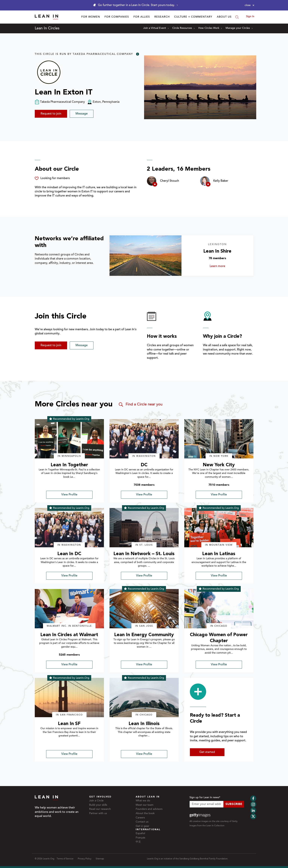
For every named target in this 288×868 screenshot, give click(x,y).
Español (140, 834)
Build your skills (98, 805)
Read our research (100, 809)
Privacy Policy (85, 859)
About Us (224, 17)
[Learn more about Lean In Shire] (145, 256)
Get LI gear (142, 826)
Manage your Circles (239, 28)
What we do (143, 801)
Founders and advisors (149, 809)
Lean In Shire (217, 251)
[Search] (237, 17)
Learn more (221, 266)
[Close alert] (250, 5)
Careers (140, 818)
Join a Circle (96, 801)
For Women (91, 17)
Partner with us (98, 814)
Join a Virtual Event (156, 28)
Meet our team (145, 805)
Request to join (51, 114)
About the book (145, 814)
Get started (207, 752)
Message (82, 114)
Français (140, 838)
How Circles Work (210, 28)
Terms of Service (65, 859)
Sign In (250, 17)
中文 (138, 842)
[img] (69, 439)
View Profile (69, 495)
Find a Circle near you (140, 405)
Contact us (142, 822)
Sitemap (100, 859)
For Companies (117, 17)
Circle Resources (183, 28)
